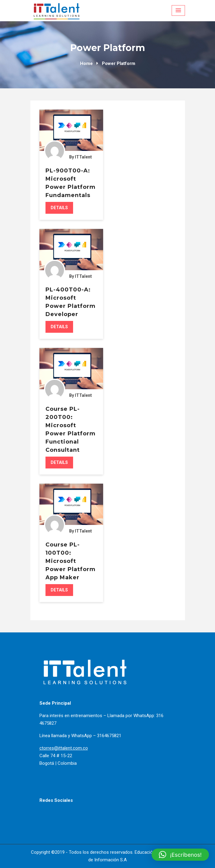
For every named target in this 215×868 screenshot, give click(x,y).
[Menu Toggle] (178, 10)
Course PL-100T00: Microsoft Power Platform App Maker (71, 561)
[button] (180, 855)
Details (59, 208)
